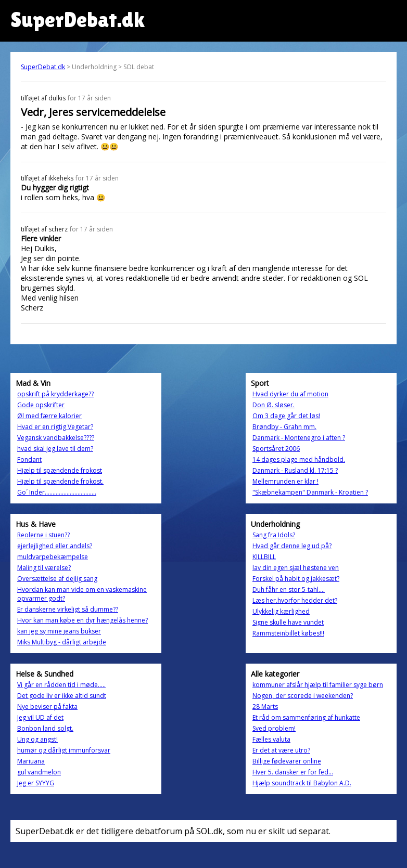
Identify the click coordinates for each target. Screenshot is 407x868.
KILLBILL (264, 557)
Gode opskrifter (41, 405)
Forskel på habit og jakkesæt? (296, 579)
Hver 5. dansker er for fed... (293, 772)
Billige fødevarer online (287, 761)
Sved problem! (274, 728)
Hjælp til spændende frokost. (60, 481)
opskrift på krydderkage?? (55, 394)
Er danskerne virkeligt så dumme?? (68, 609)
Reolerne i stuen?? (43, 535)
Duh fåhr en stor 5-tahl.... (289, 590)
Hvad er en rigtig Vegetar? (55, 427)
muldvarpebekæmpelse (53, 557)
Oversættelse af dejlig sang (57, 579)
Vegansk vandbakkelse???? (56, 438)
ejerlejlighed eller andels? (55, 546)
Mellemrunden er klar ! (285, 481)
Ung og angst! (37, 739)
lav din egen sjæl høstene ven (296, 568)
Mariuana (31, 761)
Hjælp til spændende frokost (60, 470)
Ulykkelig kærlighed (281, 611)
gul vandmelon (39, 772)
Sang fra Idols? (274, 535)
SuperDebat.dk (43, 67)
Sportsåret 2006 (276, 449)
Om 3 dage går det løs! (286, 416)
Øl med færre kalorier (49, 416)
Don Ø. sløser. (274, 405)
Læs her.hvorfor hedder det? (295, 600)
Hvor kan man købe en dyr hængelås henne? (82, 620)
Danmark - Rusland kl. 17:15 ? (295, 470)
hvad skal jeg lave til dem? (55, 449)
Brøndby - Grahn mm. (284, 427)
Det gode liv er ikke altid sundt (62, 696)
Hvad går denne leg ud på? (292, 546)
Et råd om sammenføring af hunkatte (306, 717)
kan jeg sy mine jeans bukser (59, 631)
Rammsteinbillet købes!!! (288, 633)
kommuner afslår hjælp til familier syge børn (318, 685)
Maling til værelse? (44, 568)
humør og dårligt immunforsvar (64, 750)
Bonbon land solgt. (45, 728)
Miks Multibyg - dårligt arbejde (62, 642)
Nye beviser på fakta (47, 707)
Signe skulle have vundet (288, 622)
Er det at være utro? (281, 750)
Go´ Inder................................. (57, 492)
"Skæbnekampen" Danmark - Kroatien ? (310, 492)
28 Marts (265, 707)
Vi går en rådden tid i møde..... (61, 685)
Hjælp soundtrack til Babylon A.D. (302, 783)
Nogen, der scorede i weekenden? (303, 696)
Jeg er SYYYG (36, 783)
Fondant (29, 459)
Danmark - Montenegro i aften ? (299, 438)
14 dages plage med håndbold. (299, 459)
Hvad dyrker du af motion (290, 394)
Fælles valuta (271, 739)
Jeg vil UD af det (40, 717)
